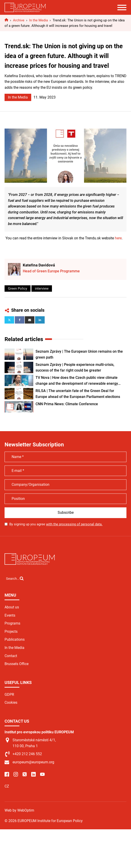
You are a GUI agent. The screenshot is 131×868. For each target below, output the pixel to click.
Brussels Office (17, 664)
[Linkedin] (40, 320)
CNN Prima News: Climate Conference (67, 404)
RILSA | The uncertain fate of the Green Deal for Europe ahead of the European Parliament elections (78, 394)
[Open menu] (122, 8)
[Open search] (15, 578)
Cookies (11, 702)
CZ (7, 786)
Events (10, 615)
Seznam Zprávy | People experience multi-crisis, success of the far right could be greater (75, 368)
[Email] (30, 320)
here (118, 238)
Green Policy (18, 288)
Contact (11, 656)
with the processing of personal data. (74, 524)
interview (42, 288)
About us (12, 607)
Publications (15, 639)
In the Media (18, 97)
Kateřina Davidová (39, 265)
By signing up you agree (56, 524)
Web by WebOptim (19, 810)
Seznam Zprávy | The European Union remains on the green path (79, 354)
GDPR (9, 695)
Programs (12, 623)
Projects (11, 631)
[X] (9, 320)
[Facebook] (20, 320)
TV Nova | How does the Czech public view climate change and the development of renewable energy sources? (77, 381)
